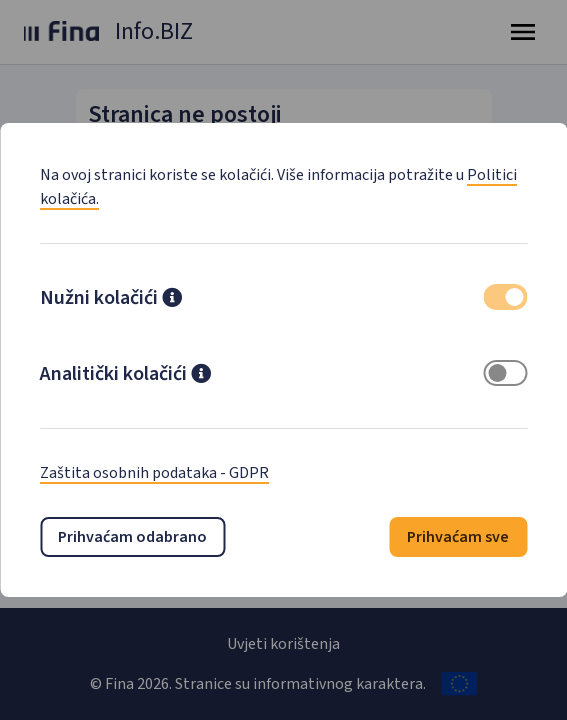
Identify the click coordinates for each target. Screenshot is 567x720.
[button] (172, 300)
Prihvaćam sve (458, 537)
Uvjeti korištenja (283, 644)
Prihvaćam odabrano (132, 537)
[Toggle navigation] (523, 32)
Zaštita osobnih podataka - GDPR (154, 473)
